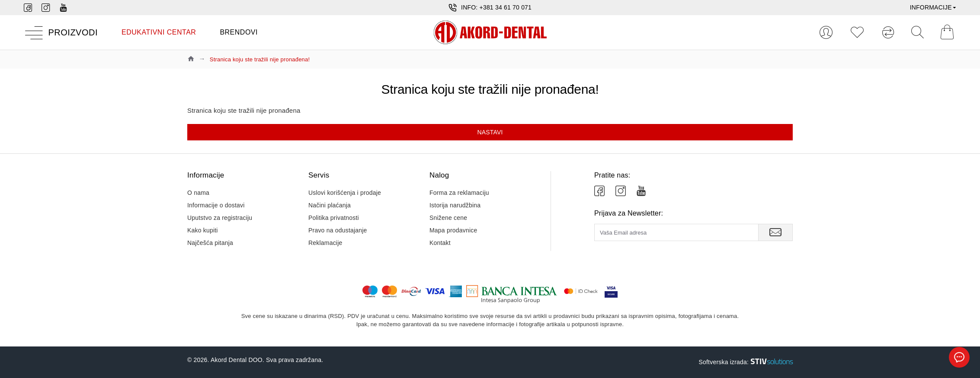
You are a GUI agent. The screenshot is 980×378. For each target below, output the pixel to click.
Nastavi (490, 132)
